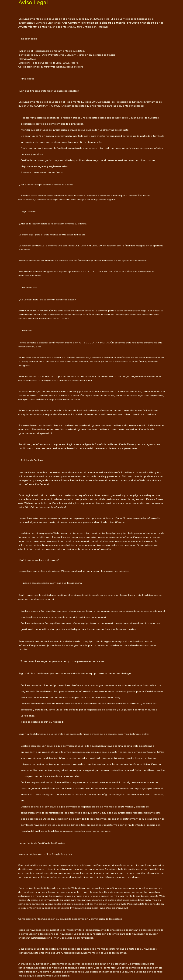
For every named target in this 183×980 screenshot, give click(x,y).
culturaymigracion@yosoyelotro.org (62, 67)
